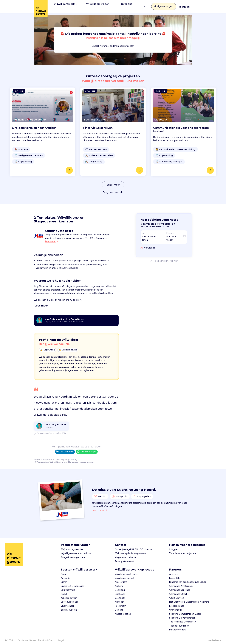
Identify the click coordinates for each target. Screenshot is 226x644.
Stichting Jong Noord (65, 457)
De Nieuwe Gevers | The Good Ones (36, 638)
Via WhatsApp (87, 449)
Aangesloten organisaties (74, 555)
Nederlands (215, 638)
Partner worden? (178, 627)
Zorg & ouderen (69, 607)
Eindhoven (120, 591)
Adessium (174, 571)
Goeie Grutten (177, 595)
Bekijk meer (113, 182)
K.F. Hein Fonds (177, 603)
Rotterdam (121, 603)
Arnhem (119, 583)
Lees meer (99, 507)
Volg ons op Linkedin (125, 555)
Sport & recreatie (70, 599)
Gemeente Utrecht (179, 591)
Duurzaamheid (68, 587)
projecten (47, 457)
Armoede (65, 575)
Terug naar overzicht (113, 189)
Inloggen (184, 5)
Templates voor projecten (183, 550)
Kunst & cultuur (69, 595)
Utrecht (119, 607)
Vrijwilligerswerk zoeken (127, 571)
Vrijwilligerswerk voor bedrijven (76, 550)
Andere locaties (123, 611)
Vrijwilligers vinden (99, 5)
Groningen (120, 595)
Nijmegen (120, 599)
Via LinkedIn (65, 449)
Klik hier (174, 258)
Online (64, 571)
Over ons (128, 5)
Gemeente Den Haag (180, 587)
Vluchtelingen (68, 603)
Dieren (64, 579)
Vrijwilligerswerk (65, 5)
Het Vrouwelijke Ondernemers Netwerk (189, 599)
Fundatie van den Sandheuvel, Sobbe (188, 579)
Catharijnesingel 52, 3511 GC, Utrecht (133, 547)
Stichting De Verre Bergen (182, 615)
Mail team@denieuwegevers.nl (131, 550)
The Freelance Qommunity (183, 619)
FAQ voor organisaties (72, 547)
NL (145, 5)
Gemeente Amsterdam (181, 583)
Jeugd (64, 591)
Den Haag (120, 587)
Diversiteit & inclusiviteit (73, 583)
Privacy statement (124, 558)
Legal (61, 638)
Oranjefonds (176, 607)
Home (37, 457)
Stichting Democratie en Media (185, 611)
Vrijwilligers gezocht (125, 575)
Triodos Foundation (179, 623)
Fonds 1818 (175, 575)
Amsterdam (121, 579)
